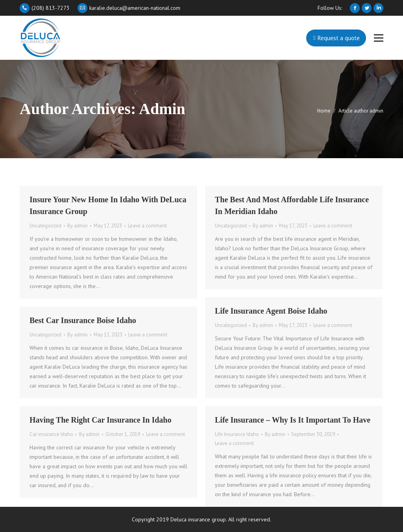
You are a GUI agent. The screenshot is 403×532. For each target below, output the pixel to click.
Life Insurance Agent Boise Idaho (271, 311)
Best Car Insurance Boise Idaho (83, 320)
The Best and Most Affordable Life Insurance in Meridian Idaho (292, 205)
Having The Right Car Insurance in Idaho (100, 420)
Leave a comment (147, 226)
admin (162, 109)
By (78, 226)
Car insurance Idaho (51, 434)
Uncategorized (45, 226)
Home (324, 111)
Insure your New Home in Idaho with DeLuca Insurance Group (108, 205)
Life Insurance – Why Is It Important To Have (293, 420)
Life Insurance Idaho (237, 434)
